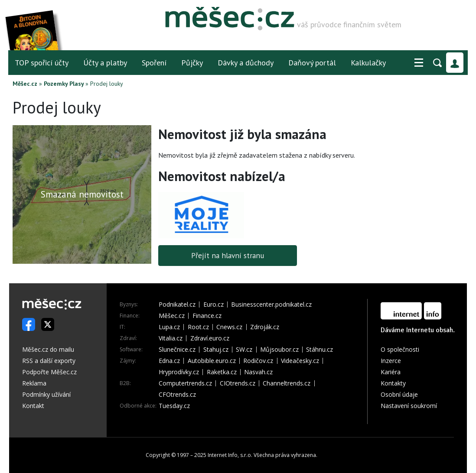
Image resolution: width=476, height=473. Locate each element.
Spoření (154, 63)
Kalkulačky (368, 63)
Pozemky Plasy (64, 84)
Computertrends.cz (185, 383)
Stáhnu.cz (320, 350)
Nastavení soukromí (409, 406)
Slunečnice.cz (177, 350)
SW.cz (244, 350)
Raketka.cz (222, 372)
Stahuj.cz (216, 350)
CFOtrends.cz (177, 395)
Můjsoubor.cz (279, 350)
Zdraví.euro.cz (210, 338)
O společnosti (400, 349)
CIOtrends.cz (238, 383)
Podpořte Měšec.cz (49, 372)
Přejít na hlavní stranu (228, 255)
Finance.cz (207, 316)
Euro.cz (214, 305)
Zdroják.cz (265, 327)
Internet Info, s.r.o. (230, 455)
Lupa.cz (169, 327)
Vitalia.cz (171, 338)
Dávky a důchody (246, 63)
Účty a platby (105, 63)
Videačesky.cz (300, 361)
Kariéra (391, 372)
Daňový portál (312, 63)
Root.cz (198, 327)
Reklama (34, 383)
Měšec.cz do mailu (48, 349)
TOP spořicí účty (42, 63)
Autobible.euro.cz (212, 361)
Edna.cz (169, 361)
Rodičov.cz (258, 361)
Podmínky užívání (46, 394)
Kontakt (33, 406)
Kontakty (393, 383)
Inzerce (391, 361)
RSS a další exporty (49, 361)
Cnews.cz (229, 327)
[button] (419, 63)
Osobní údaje (399, 394)
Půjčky (192, 63)
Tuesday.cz (174, 406)
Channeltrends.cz (287, 383)
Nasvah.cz (258, 372)
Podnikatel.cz (177, 305)
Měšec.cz (25, 84)
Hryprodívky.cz (179, 372)
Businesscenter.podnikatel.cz (271, 305)
